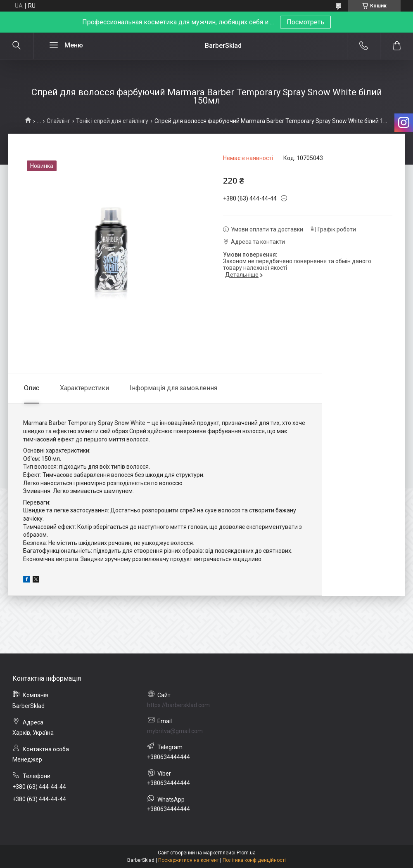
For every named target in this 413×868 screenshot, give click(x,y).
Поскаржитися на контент (189, 860)
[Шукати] (17, 46)
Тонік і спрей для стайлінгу (112, 121)
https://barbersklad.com (178, 705)
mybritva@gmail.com (175, 731)
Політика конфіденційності (254, 860)
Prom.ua (246, 853)
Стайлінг (58, 121)
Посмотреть (305, 22)
